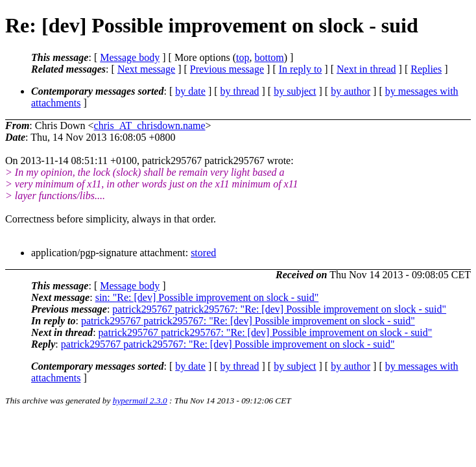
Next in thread (366, 69)
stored (203, 253)
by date (190, 91)
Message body (130, 57)
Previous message (227, 69)
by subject (295, 91)
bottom (269, 57)
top (243, 57)
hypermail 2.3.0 (140, 401)
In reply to (301, 69)
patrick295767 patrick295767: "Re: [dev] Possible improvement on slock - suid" (279, 309)
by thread (240, 91)
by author (351, 91)
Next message (146, 69)
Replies (426, 69)
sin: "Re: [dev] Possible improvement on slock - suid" (207, 297)
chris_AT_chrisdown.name (150, 126)
